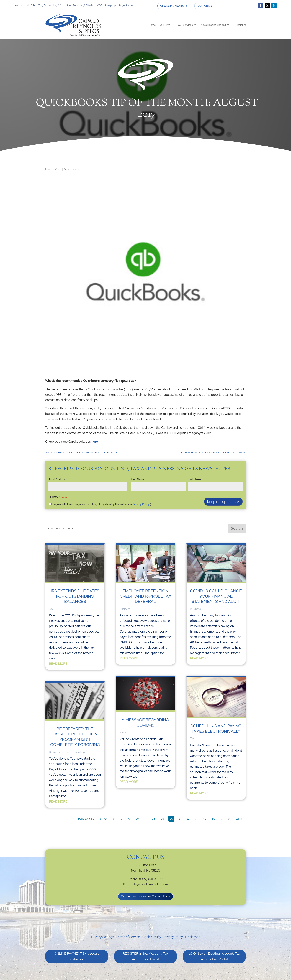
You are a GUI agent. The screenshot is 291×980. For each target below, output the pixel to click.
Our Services (185, 25)
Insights (241, 25)
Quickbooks (72, 169)
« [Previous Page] (114, 819)
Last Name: (195, 479)
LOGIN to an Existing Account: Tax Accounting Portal (214, 956)
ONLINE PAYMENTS (172, 6)
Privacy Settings (103, 937)
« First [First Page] (103, 819)
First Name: (138, 479)
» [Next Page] (229, 819)
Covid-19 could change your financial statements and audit (216, 596)
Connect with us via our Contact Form (145, 896)
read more (58, 664)
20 (137, 819)
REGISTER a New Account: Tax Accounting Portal (145, 956)
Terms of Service (128, 937)
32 (188, 819)
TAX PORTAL (205, 6)
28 (154, 819)
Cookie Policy (152, 937)
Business (125, 609)
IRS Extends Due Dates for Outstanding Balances (75, 596)
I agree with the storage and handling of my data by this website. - (102, 504)
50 (214, 819)
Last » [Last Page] (239, 819)
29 (162, 819)
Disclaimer (192, 937)
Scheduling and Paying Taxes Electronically (216, 728)
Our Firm (165, 25)
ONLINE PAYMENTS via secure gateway (77, 956)
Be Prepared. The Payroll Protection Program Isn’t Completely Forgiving (75, 737)
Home (152, 25)
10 (129, 819)
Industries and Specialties (215, 25)
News (123, 732)
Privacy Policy (141, 504)
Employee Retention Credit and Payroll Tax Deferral (145, 596)
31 (180, 819)
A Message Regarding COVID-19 (145, 722)
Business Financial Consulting (67, 752)
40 (205, 819)
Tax (51, 609)
